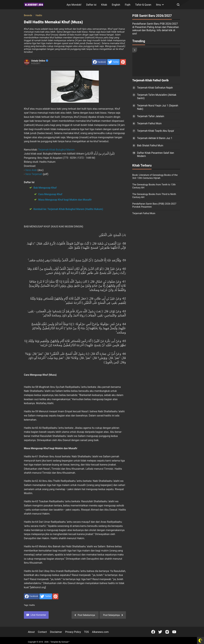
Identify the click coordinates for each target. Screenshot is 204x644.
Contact (42, 632)
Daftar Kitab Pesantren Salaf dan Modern (156, 155)
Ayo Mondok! (74, 5)
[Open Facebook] (153, 632)
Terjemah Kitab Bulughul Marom (56, 150)
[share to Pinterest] (123, 62)
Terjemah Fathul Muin (149, 123)
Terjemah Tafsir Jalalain (151, 116)
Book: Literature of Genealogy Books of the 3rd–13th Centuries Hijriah (155, 177)
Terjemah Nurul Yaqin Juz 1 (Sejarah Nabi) (158, 107)
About (31, 632)
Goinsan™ (65, 642)
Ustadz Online (40, 61)
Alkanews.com (100, 632)
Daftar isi (91, 5)
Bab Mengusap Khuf (45, 188)
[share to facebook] (99, 62)
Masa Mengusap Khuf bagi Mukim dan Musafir (65, 200)
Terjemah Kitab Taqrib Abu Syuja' (156, 131)
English (116, 5)
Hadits (32, 605)
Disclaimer (56, 632)
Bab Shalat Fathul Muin (150, 145)
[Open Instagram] (167, 632)
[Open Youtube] (174, 632)
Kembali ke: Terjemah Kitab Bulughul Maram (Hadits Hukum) (68, 209)
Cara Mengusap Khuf (50, 194)
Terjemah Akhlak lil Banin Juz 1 (155, 138)
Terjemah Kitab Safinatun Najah (155, 88)
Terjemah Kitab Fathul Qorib (150, 80)
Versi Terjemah (34, 174)
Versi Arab (31, 170)
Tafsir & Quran (143, 5)
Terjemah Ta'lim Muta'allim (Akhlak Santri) (157, 97)
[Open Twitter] (160, 632)
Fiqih (128, 5)
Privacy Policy (73, 632)
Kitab (104, 5)
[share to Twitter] (113, 62)
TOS (86, 632)
